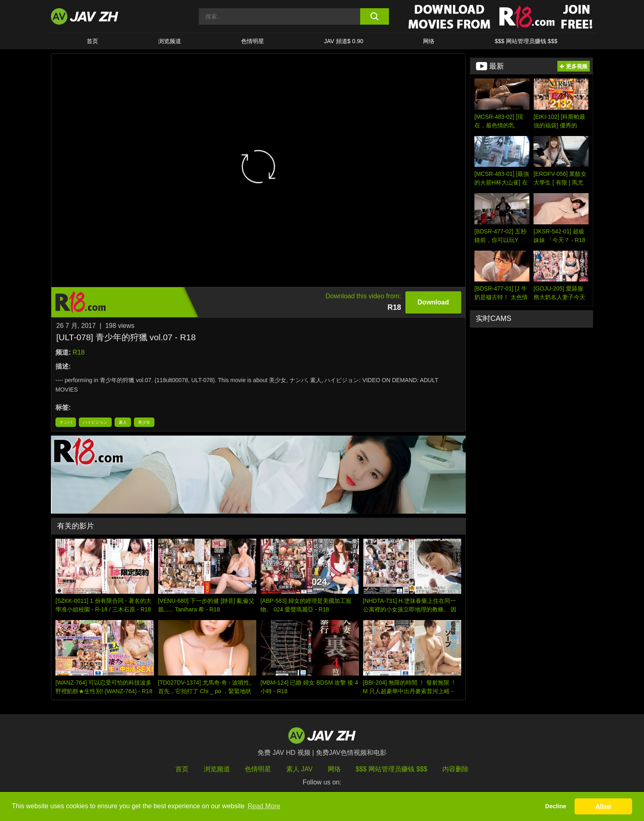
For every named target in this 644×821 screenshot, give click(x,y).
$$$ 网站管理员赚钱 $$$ (526, 41)
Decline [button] (555, 806)
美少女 (144, 422)
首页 (92, 41)
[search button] (374, 16)
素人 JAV (300, 769)
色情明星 (253, 41)
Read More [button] (264, 806)
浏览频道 (170, 41)
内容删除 (455, 769)
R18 (79, 352)
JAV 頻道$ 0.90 (344, 41)
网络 (429, 41)
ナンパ (66, 422)
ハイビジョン (95, 422)
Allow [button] (603, 806)
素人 (123, 422)
